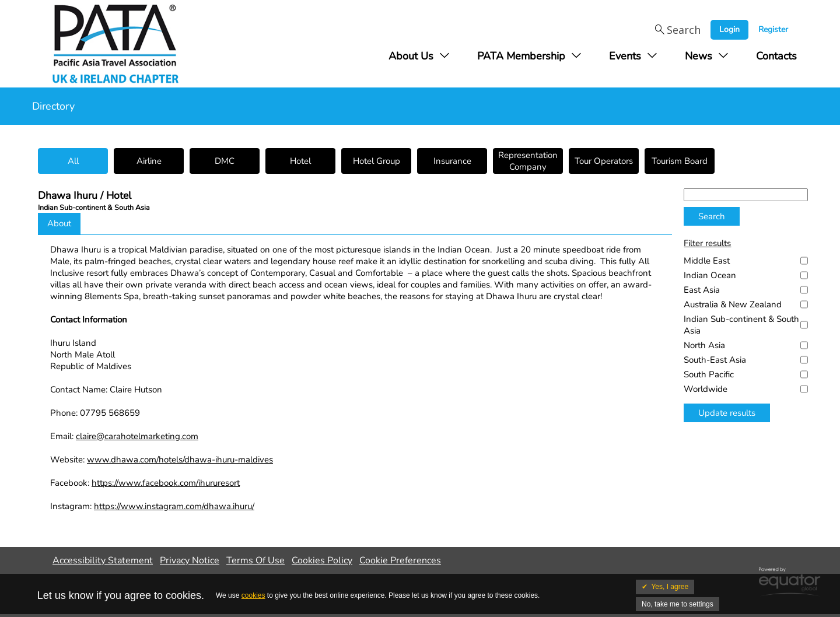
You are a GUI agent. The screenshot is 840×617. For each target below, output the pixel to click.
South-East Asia (715, 360)
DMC (225, 161)
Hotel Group (377, 161)
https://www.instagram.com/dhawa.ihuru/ (174, 506)
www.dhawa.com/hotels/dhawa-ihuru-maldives (180, 460)
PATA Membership (521, 56)
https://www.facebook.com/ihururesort (166, 483)
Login (729, 29)
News (699, 56)
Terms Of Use (256, 560)
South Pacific (709, 374)
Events (625, 56)
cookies (253, 595)
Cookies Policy (322, 560)
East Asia (702, 290)
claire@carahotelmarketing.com (137, 436)
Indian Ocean (710, 275)
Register (773, 29)
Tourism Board (680, 161)
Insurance (452, 161)
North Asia (704, 345)
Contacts (776, 56)
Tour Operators (604, 161)
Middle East (707, 261)
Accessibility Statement (103, 560)
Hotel (300, 161)
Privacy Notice (190, 560)
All (73, 161)
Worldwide (706, 389)
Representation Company (528, 161)
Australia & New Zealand (733, 304)
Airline (149, 161)
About (59, 223)
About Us (411, 56)
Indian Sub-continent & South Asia (741, 325)
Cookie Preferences (400, 560)
